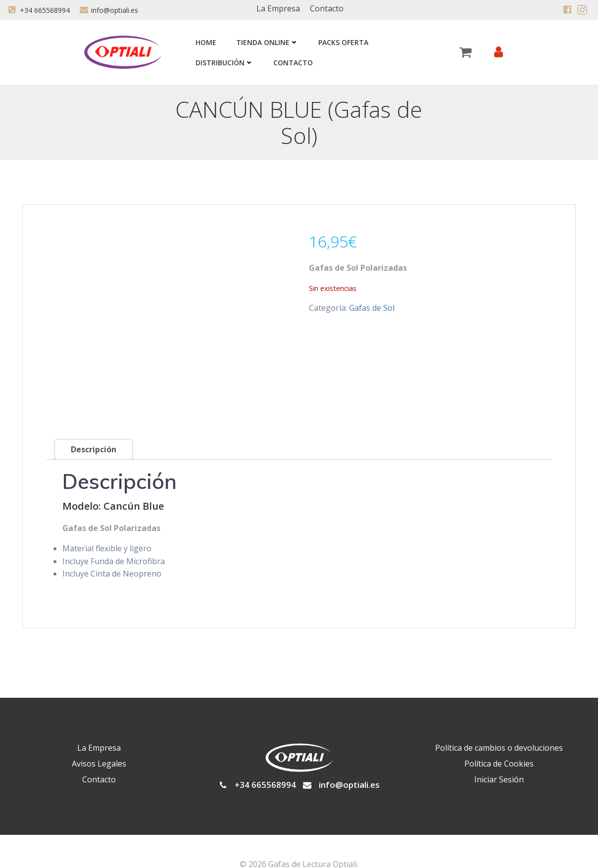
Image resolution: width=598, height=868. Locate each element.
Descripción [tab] (94, 423)
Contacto (292, 63)
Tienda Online (266, 42)
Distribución (224, 63)
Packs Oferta (342, 42)
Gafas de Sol (372, 309)
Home (205, 42)
